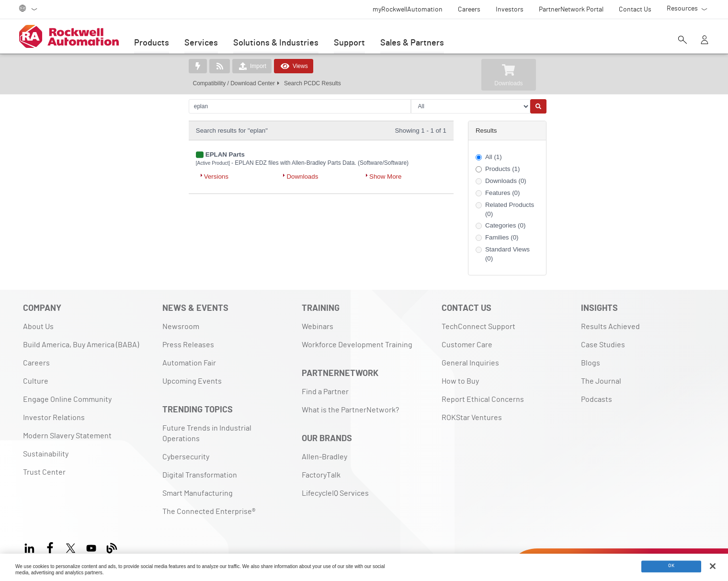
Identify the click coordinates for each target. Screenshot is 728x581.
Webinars (318, 327)
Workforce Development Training (357, 345)
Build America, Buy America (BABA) (81, 345)
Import (252, 66)
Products (152, 43)
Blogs (591, 363)
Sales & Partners (412, 43)
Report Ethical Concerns (483, 399)
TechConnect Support (478, 327)
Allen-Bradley (324, 457)
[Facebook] (50, 547)
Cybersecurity (186, 457)
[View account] (705, 41)
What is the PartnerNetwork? (350, 410)
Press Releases (188, 345)
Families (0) (502, 237)
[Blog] (112, 547)
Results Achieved (610, 327)
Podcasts (597, 399)
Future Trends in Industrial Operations (207, 433)
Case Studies (603, 345)
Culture (36, 381)
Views (294, 66)
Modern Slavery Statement (67, 436)
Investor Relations (54, 418)
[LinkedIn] (31, 547)
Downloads (302, 177)
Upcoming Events (192, 381)
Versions (216, 177)
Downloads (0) (506, 181)
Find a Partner (325, 392)
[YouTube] (91, 547)
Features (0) (503, 193)
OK (671, 567)
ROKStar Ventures (472, 418)
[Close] (713, 566)
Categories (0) (505, 225)
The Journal (601, 381)
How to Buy (460, 381)
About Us (38, 327)
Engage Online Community (67, 399)
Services (201, 43)
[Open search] (682, 41)
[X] (71, 547)
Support (349, 43)
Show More (385, 177)
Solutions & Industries (276, 43)
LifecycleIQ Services (335, 493)
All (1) (494, 157)
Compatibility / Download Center (234, 83)
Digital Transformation (200, 475)
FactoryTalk (321, 475)
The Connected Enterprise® (209, 512)
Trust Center (44, 472)
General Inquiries (470, 363)
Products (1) (503, 169)
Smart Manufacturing (198, 493)
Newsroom (181, 327)
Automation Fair (189, 363)
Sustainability (46, 454)
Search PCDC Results (313, 83)
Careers (36, 363)
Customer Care (467, 345)
